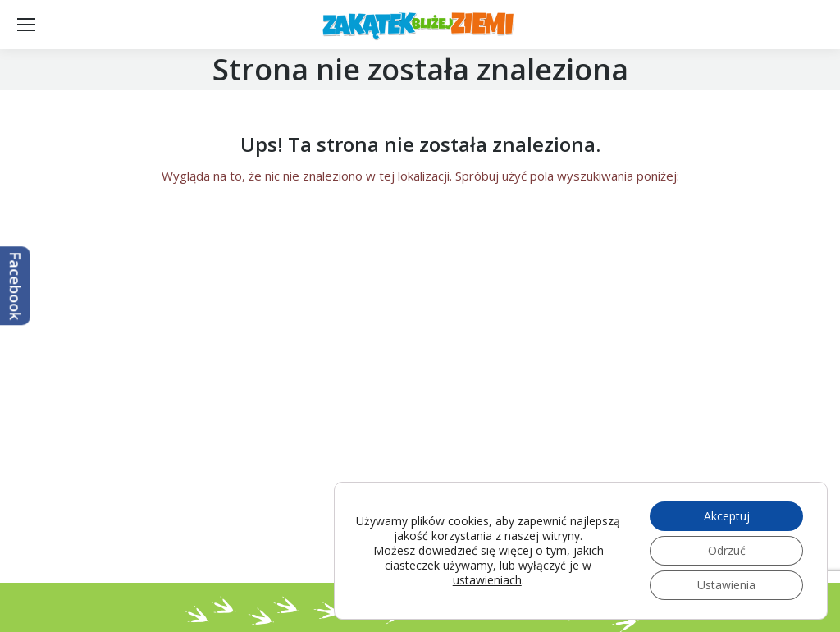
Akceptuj (727, 516)
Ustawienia (726, 585)
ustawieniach (487, 580)
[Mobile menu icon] (26, 25)
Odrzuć (727, 550)
